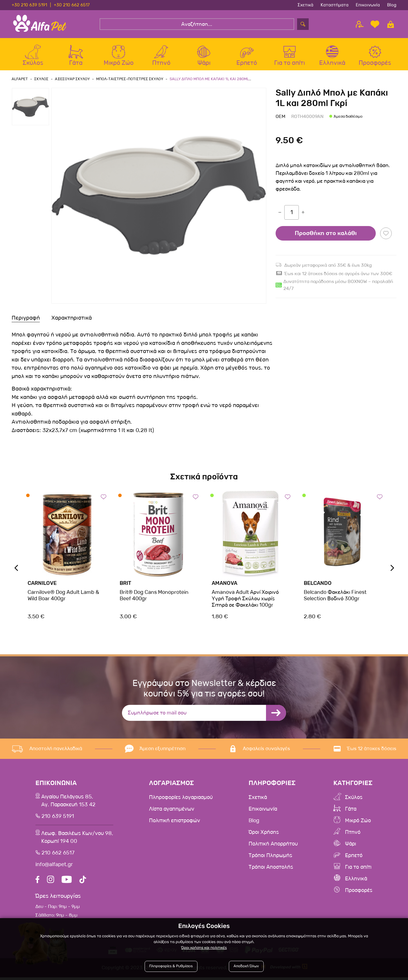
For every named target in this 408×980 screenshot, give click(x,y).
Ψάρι (352, 844)
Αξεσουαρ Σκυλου (72, 79)
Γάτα (351, 809)
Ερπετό (355, 855)
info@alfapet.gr (54, 867)
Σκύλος (355, 797)
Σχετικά (305, 5)
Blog (392, 5)
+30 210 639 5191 (29, 5)
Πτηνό (354, 832)
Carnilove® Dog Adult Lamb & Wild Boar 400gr (63, 595)
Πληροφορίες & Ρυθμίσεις (171, 966)
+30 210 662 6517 (72, 5)
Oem (281, 116)
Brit (125, 583)
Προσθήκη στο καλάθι (326, 233)
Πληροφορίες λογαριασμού (183, 797)
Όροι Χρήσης (265, 832)
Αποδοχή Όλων (246, 966)
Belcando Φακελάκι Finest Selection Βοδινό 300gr (335, 595)
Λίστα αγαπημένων (173, 809)
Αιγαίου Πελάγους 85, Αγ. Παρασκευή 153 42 (68, 802)
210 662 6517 (57, 856)
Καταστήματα (335, 5)
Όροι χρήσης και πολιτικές (204, 948)
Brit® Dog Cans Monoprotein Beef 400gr (154, 595)
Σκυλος (41, 79)
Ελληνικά (357, 879)
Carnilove (42, 583)
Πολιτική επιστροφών (176, 820)
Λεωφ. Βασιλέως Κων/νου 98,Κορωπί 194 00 (78, 840)
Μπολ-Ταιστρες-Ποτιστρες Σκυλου (130, 79)
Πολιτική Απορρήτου (276, 844)
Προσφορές (360, 890)
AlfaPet (20, 79)
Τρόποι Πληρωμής (272, 855)
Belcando (318, 583)
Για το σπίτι (360, 867)
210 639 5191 (57, 818)
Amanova (224, 583)
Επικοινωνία (368, 5)
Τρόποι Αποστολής (273, 867)
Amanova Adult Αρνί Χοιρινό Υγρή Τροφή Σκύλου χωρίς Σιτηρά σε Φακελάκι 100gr (245, 598)
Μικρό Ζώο (359, 820)
